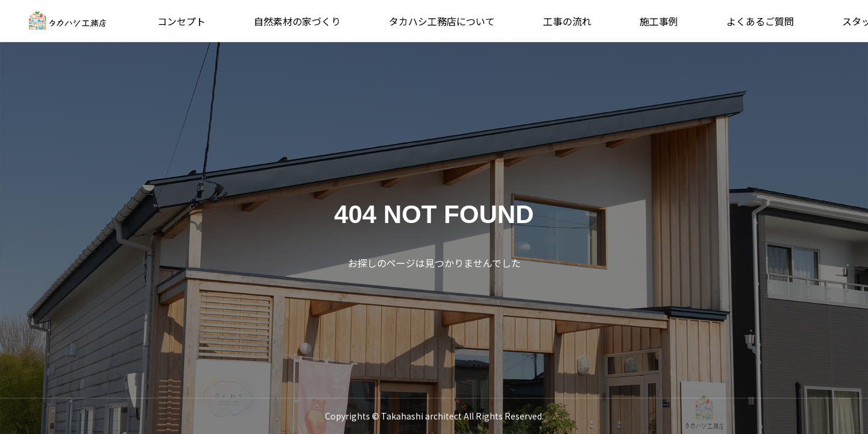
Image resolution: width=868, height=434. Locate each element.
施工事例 (659, 21)
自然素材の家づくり (297, 21)
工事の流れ (567, 21)
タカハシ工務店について (442, 21)
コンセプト (181, 21)
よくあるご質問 (760, 21)
